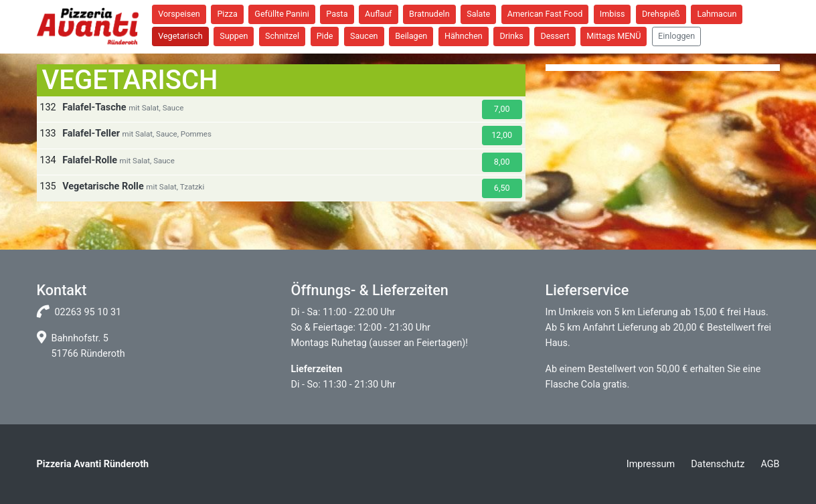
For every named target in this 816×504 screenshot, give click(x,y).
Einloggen (676, 36)
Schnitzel (282, 36)
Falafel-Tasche (94, 107)
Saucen (364, 36)
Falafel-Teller (91, 134)
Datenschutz (718, 464)
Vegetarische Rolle (103, 186)
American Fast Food (545, 14)
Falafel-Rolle (90, 160)
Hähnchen (464, 36)
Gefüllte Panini (281, 14)
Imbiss (613, 14)
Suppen (234, 36)
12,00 (502, 135)
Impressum (651, 464)
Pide (325, 36)
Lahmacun (717, 14)
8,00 (502, 162)
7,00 (502, 109)
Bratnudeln (429, 14)
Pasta (337, 14)
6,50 (502, 188)
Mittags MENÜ (614, 36)
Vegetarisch (180, 36)
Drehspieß (661, 14)
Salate (478, 14)
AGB (770, 464)
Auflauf (378, 14)
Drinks (511, 36)
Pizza (227, 14)
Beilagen (411, 36)
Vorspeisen (179, 14)
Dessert (555, 36)
